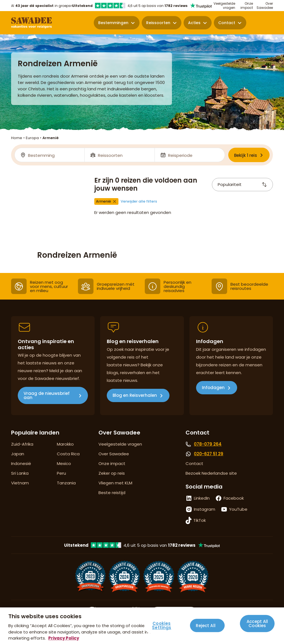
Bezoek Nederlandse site (211, 473)
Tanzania (66, 483)
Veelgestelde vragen (224, 6)
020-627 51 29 (209, 454)
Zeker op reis (112, 473)
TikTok (200, 520)
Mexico (64, 463)
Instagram (205, 509)
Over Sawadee (265, 6)
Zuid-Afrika (22, 444)
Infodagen (213, 388)
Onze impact (247, 6)
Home (17, 138)
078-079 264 (208, 444)
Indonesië (21, 463)
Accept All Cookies (257, 623)
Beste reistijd (112, 493)
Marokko (65, 444)
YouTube (238, 509)
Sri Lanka (20, 473)
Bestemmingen (113, 23)
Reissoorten (158, 23)
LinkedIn (202, 498)
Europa (32, 138)
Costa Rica (68, 454)
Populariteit (242, 184)
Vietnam (20, 483)
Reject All (206, 626)
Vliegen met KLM (115, 483)
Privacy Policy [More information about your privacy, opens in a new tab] (64, 638)
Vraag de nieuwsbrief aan (47, 395)
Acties (194, 23)
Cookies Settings (162, 626)
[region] (142, 626)
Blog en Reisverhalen (135, 395)
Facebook (234, 498)
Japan (18, 454)
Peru (61, 473)
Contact (227, 23)
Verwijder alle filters (139, 201)
